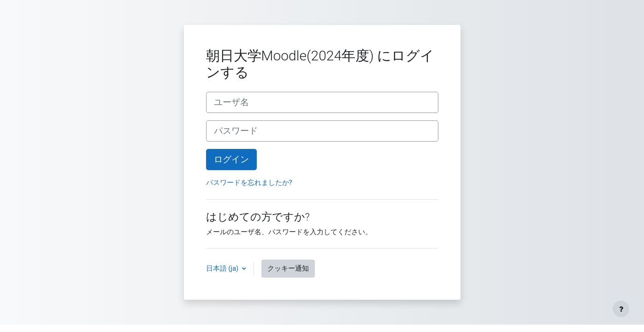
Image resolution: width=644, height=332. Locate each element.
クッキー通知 (288, 268)
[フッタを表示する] (621, 309)
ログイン (231, 160)
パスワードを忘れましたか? (249, 183)
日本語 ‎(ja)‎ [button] (223, 268)
